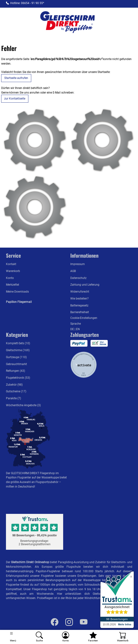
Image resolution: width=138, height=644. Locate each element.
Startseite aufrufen (16, 78)
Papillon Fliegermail (19, 302)
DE (72, 329)
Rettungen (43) (15, 371)
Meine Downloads (17, 291)
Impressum (78, 264)
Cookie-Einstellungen (84, 318)
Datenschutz (78, 278)
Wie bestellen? (79, 298)
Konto (10, 278)
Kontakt (11, 264)
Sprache (76, 324)
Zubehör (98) (14, 385)
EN (78, 329)
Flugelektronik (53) (18, 378)
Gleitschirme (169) (18, 350)
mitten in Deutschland (20, 486)
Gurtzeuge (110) (16, 357)
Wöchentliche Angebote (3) (23, 405)
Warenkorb (13, 271)
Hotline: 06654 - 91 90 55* (27, 3)
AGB (73, 271)
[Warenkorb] (123, 637)
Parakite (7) (13, 398)
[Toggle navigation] (13, 637)
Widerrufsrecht (80, 291)
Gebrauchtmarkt (16, 364)
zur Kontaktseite (15, 98)
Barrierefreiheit (80, 312)
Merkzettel (13, 285)
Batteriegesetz (79, 305)
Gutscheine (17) (16, 391)
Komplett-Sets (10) (18, 343)
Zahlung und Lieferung (85, 285)
